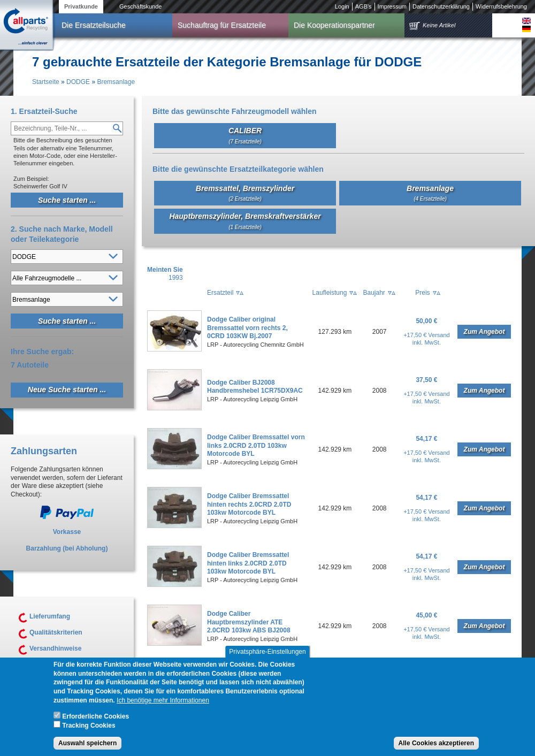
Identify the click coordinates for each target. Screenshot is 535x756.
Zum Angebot (484, 332)
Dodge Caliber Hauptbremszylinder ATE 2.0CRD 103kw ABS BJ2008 (249, 622)
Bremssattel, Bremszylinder (245, 193)
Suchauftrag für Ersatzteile (222, 25)
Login (342, 6)
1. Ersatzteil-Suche (44, 111)
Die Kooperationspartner (334, 25)
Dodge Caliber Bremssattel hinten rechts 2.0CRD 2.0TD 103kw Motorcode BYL (249, 504)
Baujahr (374, 293)
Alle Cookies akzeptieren (436, 747)
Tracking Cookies (89, 730)
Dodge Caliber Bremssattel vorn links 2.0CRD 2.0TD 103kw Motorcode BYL (256, 445)
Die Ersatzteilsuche (94, 25)
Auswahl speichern (87, 747)
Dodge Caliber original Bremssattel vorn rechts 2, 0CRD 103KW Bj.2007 (247, 328)
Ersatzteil (220, 293)
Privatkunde (81, 6)
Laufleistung (330, 293)
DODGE (78, 82)
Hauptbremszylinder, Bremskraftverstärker (245, 221)
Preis (422, 293)
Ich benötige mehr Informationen (163, 705)
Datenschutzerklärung (441, 6)
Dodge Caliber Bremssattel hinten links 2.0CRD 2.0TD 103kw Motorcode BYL (248, 563)
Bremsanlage (116, 82)
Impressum (392, 6)
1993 (176, 278)
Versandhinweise (55, 648)
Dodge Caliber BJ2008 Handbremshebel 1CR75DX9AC (255, 387)
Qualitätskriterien (56, 632)
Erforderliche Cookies (95, 721)
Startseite (46, 82)
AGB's (364, 6)
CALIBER (245, 135)
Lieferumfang (50, 616)
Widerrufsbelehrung (501, 6)
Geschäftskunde (141, 6)
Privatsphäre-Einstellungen (267, 656)
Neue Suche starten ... (67, 390)
